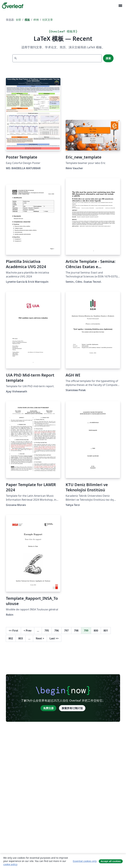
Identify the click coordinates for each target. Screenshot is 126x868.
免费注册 (48, 708)
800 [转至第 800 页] (96, 631)
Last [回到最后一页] (54, 638)
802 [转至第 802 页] (11, 638)
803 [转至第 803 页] (21, 638)
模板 (27, 20)
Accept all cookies (111, 861)
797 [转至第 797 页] (66, 631)
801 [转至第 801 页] (106, 631)
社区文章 (48, 20)
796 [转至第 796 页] (57, 631)
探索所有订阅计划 (72, 708)
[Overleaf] (13, 6)
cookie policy (10, 864)
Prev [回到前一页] (28, 631)
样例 (36, 20)
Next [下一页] (40, 638)
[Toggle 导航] (120, 6)
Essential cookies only (85, 861)
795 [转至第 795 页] (47, 631)
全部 (18, 20)
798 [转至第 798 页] (76, 631)
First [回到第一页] (13, 631)
